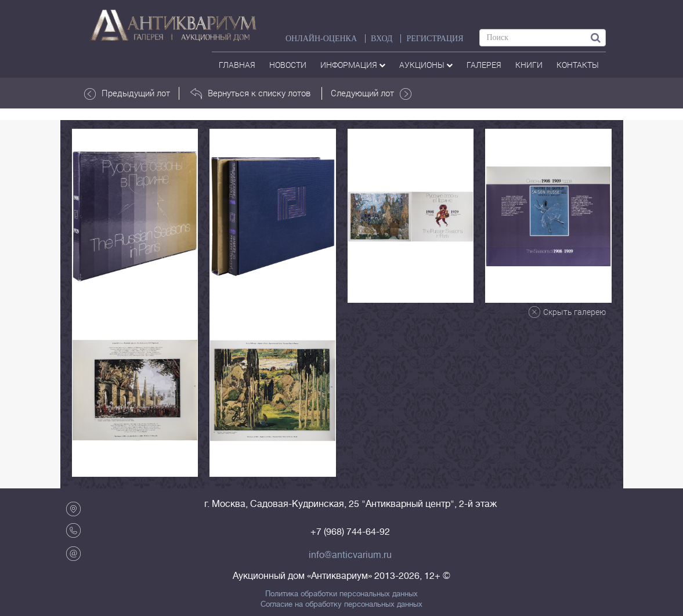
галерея (484, 65)
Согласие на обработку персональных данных (341, 604)
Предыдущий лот (127, 93)
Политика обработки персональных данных (341, 594)
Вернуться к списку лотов (250, 93)
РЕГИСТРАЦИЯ (435, 39)
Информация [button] (353, 65)
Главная (237, 65)
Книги (529, 65)
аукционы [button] (426, 65)
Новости (288, 65)
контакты (578, 65)
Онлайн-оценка (321, 39)
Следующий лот (371, 93)
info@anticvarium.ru (350, 555)
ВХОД (382, 39)
